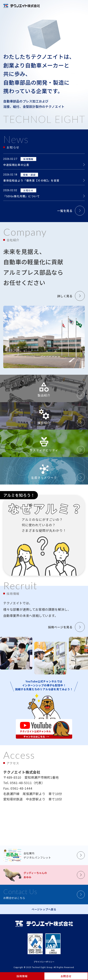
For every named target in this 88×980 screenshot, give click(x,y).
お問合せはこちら (20, 894)
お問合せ (66, 976)
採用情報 (22, 976)
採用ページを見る (60, 627)
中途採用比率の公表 (16, 165)
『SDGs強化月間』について (21, 196)
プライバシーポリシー (44, 962)
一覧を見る (65, 211)
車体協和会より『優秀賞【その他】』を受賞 (31, 180)
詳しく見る (65, 296)
